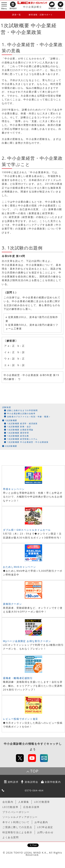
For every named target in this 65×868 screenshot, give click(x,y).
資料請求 (13, 782)
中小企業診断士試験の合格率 (21, 413)
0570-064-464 (34, 790)
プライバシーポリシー (16, 812)
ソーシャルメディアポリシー (20, 817)
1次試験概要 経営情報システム (22, 439)
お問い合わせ (45, 832)
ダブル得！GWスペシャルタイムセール (27, 530)
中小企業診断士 (32, 7)
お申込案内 (41, 822)
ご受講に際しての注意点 (17, 827)
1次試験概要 (11, 420)
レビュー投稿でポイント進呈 (21, 719)
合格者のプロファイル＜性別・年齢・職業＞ (29, 417)
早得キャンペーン (14, 489)
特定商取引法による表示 (17, 832)
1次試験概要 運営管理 (18, 433)
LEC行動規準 (10, 807)
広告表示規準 (31, 807)
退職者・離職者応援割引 (18, 678)
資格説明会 (31, 782)
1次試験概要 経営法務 (18, 436)
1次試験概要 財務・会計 (19, 427)
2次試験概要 (11, 446)
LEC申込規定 (45, 827)
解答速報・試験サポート (41, 15)
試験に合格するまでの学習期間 (22, 410)
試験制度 (7, 407)
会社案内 (8, 802)
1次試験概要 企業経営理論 (20, 430)
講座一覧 (16, 15)
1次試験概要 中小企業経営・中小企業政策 (28, 442)
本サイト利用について (16, 822)
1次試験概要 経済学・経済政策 (22, 423)
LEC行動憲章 (42, 802)
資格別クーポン (12, 604)
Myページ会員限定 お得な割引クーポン (27, 641)
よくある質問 (11, 837)
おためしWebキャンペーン (19, 567)
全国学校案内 (53, 782)
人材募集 (24, 802)
